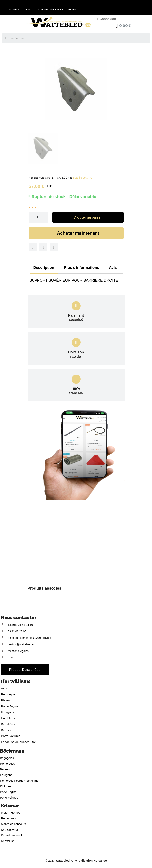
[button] (88, 217)
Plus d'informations (82, 268)
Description (44, 268)
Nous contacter (19, 618)
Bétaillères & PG (83, 178)
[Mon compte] (106, 19)
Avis (113, 268)
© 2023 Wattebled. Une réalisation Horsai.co (76, 861)
